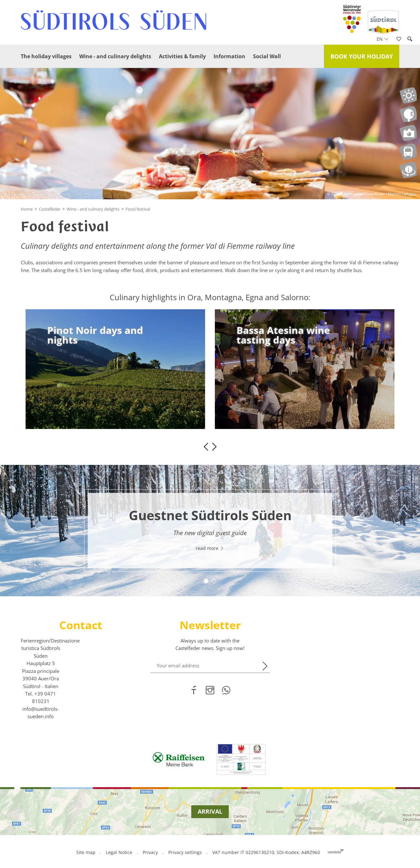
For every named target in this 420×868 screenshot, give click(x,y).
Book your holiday (362, 56)
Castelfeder (50, 209)
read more (210, 548)
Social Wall (267, 56)
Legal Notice (119, 852)
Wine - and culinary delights (115, 56)
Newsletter (210, 625)
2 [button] (214, 581)
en (383, 39)
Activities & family (182, 56)
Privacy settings (186, 852)
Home (27, 209)
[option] (115, 369)
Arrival (210, 811)
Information (229, 56)
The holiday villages (46, 56)
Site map (86, 852)
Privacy (150, 852)
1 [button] (206, 581)
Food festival (138, 209)
